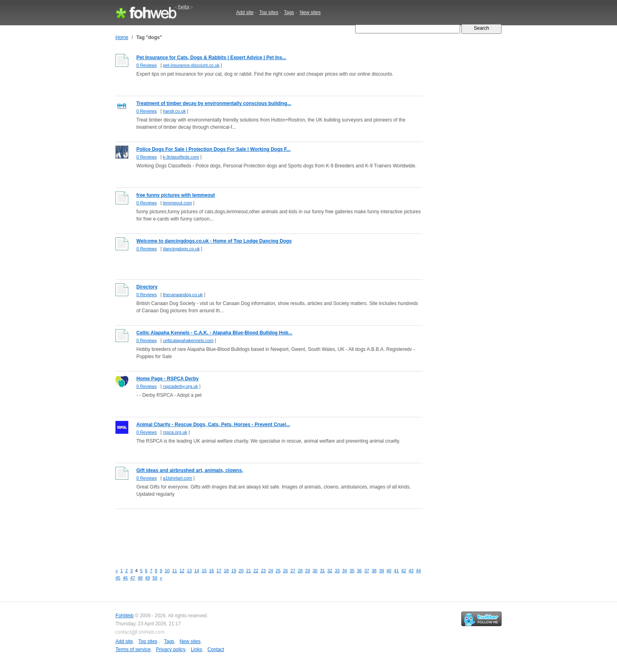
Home (122, 37)
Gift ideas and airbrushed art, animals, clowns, (190, 470)
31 (322, 571)
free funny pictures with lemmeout (176, 195)
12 (182, 571)
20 (241, 571)
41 (396, 571)
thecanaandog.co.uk (183, 295)
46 (125, 578)
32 (330, 571)
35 (352, 571)
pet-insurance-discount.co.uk (191, 65)
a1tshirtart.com (178, 478)
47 (133, 578)
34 (345, 571)
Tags (289, 12)
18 (226, 571)
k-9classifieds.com (181, 157)
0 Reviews (147, 65)
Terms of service (133, 649)
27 (293, 571)
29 (308, 571)
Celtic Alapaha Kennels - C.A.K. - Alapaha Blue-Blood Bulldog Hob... (214, 333)
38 (374, 571)
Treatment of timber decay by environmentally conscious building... (214, 103)
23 (263, 571)
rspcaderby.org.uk (180, 386)
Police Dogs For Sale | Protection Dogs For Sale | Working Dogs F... (213, 149)
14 (197, 571)
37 (367, 571)
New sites (310, 12)
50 (155, 578)
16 (212, 571)
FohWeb (124, 616)
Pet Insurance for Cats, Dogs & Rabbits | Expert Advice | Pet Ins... (211, 58)
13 (189, 571)
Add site (245, 12)
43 (411, 571)
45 (118, 578)
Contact (216, 649)
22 (256, 571)
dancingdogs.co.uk (181, 249)
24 (271, 571)
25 (278, 571)
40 (389, 571)
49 (148, 578)
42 (404, 571)
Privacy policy (171, 649)
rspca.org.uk (175, 432)
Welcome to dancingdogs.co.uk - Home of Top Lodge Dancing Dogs (214, 241)
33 (337, 571)
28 (300, 571)
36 (359, 571)
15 (204, 571)
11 (175, 571)
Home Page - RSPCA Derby (168, 379)
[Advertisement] (262, 532)
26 (286, 571)
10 (167, 571)
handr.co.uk (174, 111)
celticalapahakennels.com (188, 340)
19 (234, 571)
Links (196, 649)
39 (381, 571)
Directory (147, 287)
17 (219, 571)
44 (418, 571)
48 (140, 578)
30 (315, 571)
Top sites (268, 12)
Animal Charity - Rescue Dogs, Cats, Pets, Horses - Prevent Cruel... (213, 425)
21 (249, 571)
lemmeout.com (177, 203)
